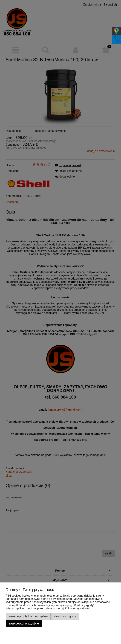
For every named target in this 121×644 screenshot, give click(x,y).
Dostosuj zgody (65, 616)
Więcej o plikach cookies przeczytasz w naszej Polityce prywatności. (48, 608)
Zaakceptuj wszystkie (24, 623)
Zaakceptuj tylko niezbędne (28, 616)
